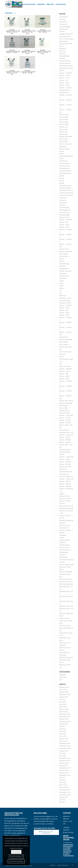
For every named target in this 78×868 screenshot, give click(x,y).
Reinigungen (64, 552)
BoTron (62, 259)
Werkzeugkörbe (65, 210)
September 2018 (65, 768)
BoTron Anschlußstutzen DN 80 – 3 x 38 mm (44, 52)
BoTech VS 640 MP (66, 251)
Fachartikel (63, 22)
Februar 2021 (64, 738)
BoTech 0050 (64, 115)
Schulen (62, 562)
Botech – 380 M (65, 481)
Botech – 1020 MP (66, 73)
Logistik (62, 494)
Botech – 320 (64, 80)
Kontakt (62, 31)
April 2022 (63, 704)
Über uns (63, 51)
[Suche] (15, 13)
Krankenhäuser (65, 545)
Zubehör (62, 58)
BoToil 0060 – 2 (65, 344)
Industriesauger (65, 27)
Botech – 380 (64, 374)
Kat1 (61, 680)
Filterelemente (64, 163)
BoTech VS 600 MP (66, 572)
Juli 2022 (62, 699)
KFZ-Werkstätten (65, 450)
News (61, 46)
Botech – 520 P (65, 85)
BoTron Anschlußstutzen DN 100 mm (44, 31)
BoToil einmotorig (66, 579)
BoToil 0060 (63, 342)
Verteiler (62, 205)
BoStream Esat (64, 618)
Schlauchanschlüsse (66, 190)
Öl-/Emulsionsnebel (66, 359)
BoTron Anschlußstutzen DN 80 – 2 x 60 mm (13, 72)
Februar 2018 (64, 770)
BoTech (62, 71)
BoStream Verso (65, 366)
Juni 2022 (63, 702)
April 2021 (63, 734)
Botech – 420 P (65, 83)
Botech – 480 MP (65, 484)
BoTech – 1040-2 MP (66, 435)
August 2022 (64, 697)
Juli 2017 (62, 778)
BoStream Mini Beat (66, 657)
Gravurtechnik (64, 430)
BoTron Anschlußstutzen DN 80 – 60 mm (13, 51)
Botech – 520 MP (65, 423)
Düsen (62, 151)
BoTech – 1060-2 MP (66, 457)
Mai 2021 (63, 731)
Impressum (63, 24)
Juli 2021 (62, 726)
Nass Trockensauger (66, 39)
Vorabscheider (64, 207)
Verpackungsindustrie (67, 564)
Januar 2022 (64, 712)
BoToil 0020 (63, 139)
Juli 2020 (62, 753)
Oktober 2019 (64, 763)
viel (61, 291)
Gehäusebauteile (65, 171)
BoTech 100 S (64, 249)
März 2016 (63, 785)
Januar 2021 (64, 741)
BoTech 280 (63, 134)
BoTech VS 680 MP (66, 403)
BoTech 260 (63, 132)
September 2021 (65, 721)
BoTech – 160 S (65, 308)
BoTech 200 (63, 337)
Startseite (63, 49)
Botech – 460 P (65, 313)
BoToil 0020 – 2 (65, 141)
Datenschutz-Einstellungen (16, 861)
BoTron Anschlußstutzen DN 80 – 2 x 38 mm (28, 32)
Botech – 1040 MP (66, 220)
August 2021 (64, 724)
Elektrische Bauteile (66, 156)
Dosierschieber (65, 149)
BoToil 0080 (63, 406)
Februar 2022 (64, 709)
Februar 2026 (64, 687)
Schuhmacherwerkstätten (68, 560)
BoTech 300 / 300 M (66, 401)
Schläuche (63, 198)
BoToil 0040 (63, 254)
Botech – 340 (64, 222)
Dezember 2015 (65, 790)
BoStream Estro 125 (66, 432)
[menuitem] (12, 4)
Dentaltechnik (64, 276)
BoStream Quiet (65, 626)
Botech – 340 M (65, 437)
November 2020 (65, 746)
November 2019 (65, 761)
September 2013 (65, 795)
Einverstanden (16, 852)
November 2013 (65, 792)
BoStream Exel (64, 217)
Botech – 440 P (65, 225)
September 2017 (65, 775)
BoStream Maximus (66, 476)
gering (62, 176)
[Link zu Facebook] (72, 865)
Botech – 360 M (65, 459)
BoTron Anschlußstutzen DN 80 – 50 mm (28, 72)
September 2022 (65, 694)
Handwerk (63, 535)
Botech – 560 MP (65, 464)
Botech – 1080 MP (66, 369)
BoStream (63, 296)
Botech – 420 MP (65, 420)
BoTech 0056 (64, 122)
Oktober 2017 (64, 773)
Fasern (62, 159)
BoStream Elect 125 (66, 582)
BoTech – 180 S (65, 371)
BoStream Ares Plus (66, 68)
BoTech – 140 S (65, 78)
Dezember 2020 (65, 743)
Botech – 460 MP (65, 462)
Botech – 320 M (65, 418)
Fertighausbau (64, 410)
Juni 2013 (63, 800)
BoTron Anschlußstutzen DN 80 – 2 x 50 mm (13, 32)
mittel (61, 281)
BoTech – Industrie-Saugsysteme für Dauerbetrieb (66, 90)
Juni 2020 (63, 756)
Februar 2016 (64, 787)
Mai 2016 (63, 780)
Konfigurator (64, 29)
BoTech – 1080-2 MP (66, 479)
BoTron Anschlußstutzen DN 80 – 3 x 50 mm (28, 52)
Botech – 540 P (65, 227)
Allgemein (63, 675)
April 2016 (63, 783)
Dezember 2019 (65, 758)
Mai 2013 (63, 802)
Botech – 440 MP (65, 440)
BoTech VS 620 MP (66, 137)
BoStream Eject (65, 413)
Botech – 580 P (65, 379)
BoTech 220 (63, 127)
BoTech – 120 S (65, 75)
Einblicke (62, 19)
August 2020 (64, 751)
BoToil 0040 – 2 (65, 256)
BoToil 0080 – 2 (65, 408)
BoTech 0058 (64, 124)
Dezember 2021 (65, 714)
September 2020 (65, 748)
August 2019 (64, 765)
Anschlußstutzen (65, 61)
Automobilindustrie (66, 66)
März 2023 (63, 690)
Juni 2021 (63, 729)
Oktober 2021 (64, 719)
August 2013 (64, 797)
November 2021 (65, 717)
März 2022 (63, 707)
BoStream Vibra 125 (66, 606)
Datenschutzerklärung (16, 857)
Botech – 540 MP (65, 442)
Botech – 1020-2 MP (66, 415)
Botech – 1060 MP (66, 305)
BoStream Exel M (65, 303)
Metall (62, 357)
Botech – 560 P (65, 315)
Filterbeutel (63, 161)
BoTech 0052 (64, 117)
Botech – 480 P (65, 376)
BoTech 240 (63, 129)
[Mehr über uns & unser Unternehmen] (46, 832)
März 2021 (63, 736)
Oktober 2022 (64, 692)
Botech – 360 (64, 310)
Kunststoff (63, 278)
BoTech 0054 (64, 119)
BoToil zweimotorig (66, 584)
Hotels (62, 538)
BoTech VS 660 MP (66, 340)
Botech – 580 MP (65, 486)
